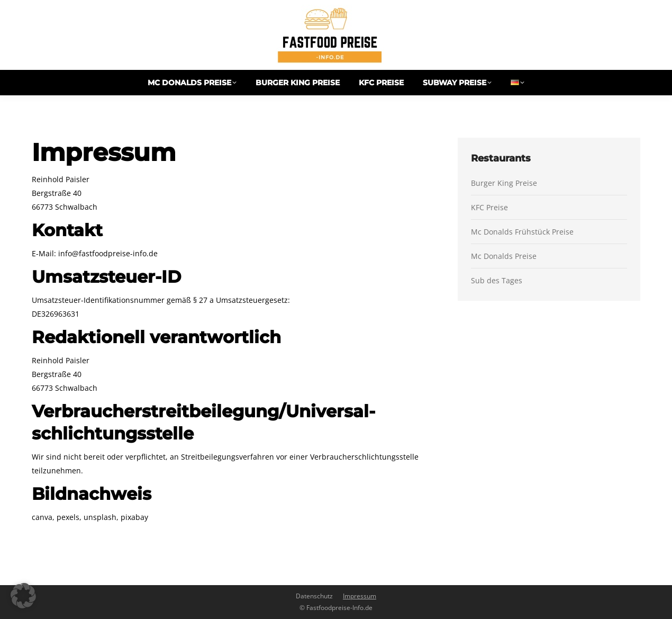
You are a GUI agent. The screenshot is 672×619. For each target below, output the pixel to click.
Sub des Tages (497, 280)
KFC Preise (489, 207)
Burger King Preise (504, 183)
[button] (23, 596)
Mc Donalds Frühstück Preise (522, 232)
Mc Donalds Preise (504, 256)
